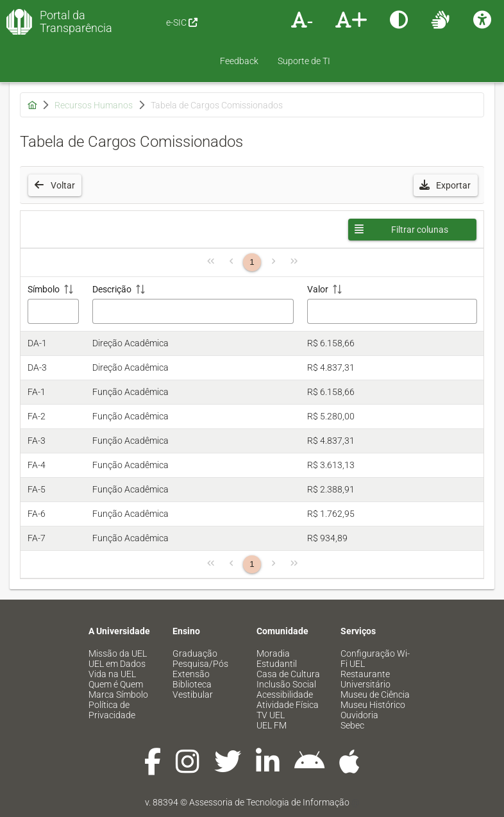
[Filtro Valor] (392, 311)
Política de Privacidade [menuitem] (112, 710)
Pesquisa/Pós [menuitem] (200, 664)
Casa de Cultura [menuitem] (288, 674)
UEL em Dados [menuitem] (117, 664)
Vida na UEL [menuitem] (112, 674)
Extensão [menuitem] (191, 674)
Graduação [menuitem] (195, 653)
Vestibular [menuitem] (193, 695)
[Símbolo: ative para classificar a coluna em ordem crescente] (53, 304)
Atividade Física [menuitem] (288, 705)
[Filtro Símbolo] (54, 311)
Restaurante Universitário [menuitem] (365, 679)
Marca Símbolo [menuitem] (118, 695)
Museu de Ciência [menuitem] (375, 695)
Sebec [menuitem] (352, 725)
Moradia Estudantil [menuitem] (277, 659)
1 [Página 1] (252, 262)
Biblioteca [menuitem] (192, 684)
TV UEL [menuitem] (271, 715)
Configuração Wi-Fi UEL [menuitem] (375, 659)
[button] (446, 185)
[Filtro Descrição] (193, 311)
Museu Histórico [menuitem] (373, 705)
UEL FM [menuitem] (272, 725)
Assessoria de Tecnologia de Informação (269, 802)
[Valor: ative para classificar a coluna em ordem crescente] (392, 304)
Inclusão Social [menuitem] (286, 684)
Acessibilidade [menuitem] (285, 695)
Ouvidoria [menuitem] (359, 715)
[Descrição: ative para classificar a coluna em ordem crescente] (193, 304)
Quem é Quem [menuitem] (116, 684)
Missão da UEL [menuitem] (118, 653)
